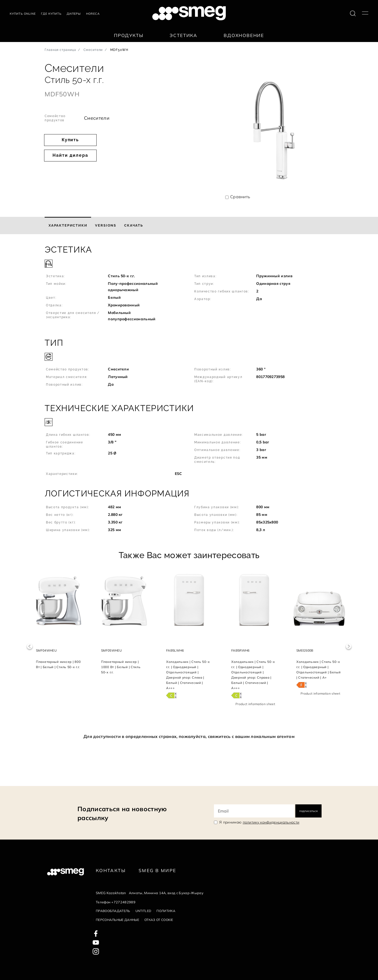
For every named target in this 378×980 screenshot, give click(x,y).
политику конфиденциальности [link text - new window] (271, 822)
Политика (166, 911)
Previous (30, 646)
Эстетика (183, 35)
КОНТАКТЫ (111, 870)
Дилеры (74, 14)
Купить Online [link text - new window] (23, 14)
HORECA (93, 14)
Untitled (143, 911)
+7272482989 (123, 902)
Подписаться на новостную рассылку (122, 813)
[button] (189, 286)
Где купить (51, 14)
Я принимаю (259, 822)
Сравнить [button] (240, 197)
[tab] (68, 226)
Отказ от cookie (159, 920)
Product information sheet (255, 704)
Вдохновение (244, 35)
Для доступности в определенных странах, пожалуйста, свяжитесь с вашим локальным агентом (189, 736)
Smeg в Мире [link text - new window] (157, 870)
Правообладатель (113, 911)
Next (348, 646)
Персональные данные (117, 920)
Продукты (129, 35)
